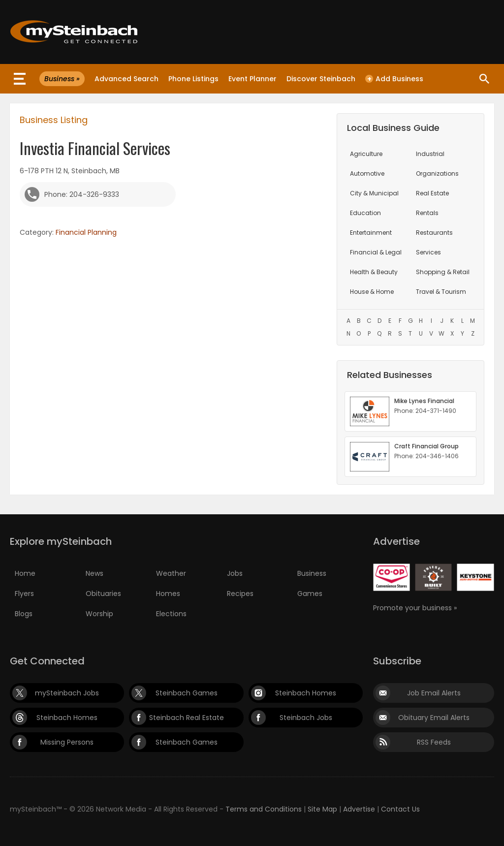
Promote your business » (415, 608)
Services (428, 252)
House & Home (372, 292)
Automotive (367, 173)
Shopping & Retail (443, 272)
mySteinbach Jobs (67, 693)
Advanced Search (126, 79)
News (94, 573)
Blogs (24, 614)
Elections (171, 614)
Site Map (322, 809)
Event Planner (252, 79)
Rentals (427, 213)
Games (310, 594)
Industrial (430, 154)
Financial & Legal (376, 252)
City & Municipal (374, 193)
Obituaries (103, 594)
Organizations (437, 173)
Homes (168, 594)
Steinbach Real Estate (187, 718)
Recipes (240, 594)
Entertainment (371, 233)
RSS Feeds (434, 742)
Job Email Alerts (434, 693)
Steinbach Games (187, 693)
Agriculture (366, 154)
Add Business (394, 79)
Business (312, 573)
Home (25, 573)
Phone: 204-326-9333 (82, 194)
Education (365, 213)
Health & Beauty (374, 272)
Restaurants (434, 233)
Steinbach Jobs (306, 718)
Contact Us (400, 809)
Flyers (24, 594)
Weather (171, 573)
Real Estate (432, 193)
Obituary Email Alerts (434, 718)
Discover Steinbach (321, 79)
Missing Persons (67, 742)
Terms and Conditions (264, 809)
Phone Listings (193, 79)
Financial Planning (86, 232)
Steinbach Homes (306, 693)
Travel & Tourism (441, 292)
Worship (99, 614)
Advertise (359, 809)
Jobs (235, 573)
